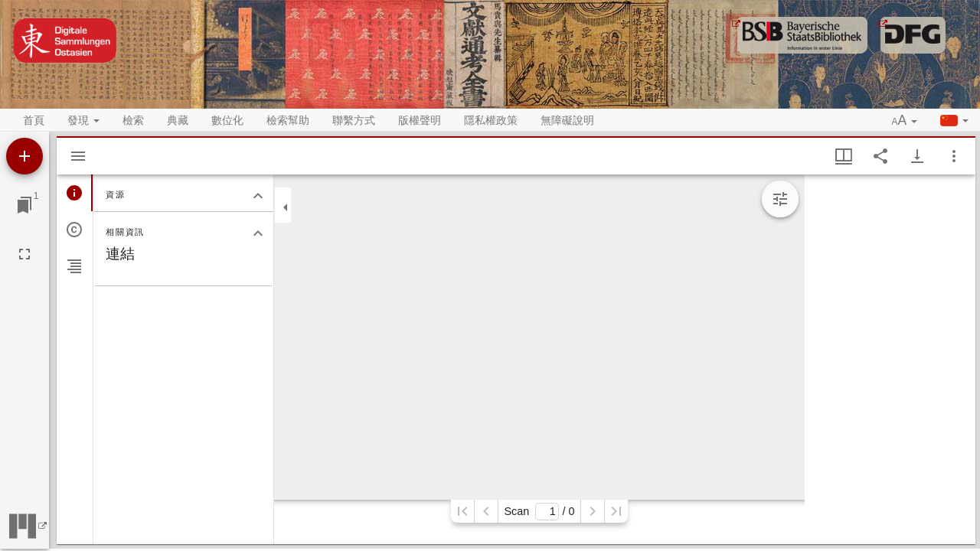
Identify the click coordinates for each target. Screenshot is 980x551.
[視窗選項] (954, 156)
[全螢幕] (24, 254)
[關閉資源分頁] (258, 196)
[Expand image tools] (780, 199)
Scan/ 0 (539, 512)
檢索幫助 (288, 120)
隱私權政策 (491, 120)
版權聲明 (420, 120)
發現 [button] (83, 120)
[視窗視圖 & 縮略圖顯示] (844, 156)
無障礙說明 (567, 120)
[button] (905, 121)
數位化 (227, 120)
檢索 (133, 120)
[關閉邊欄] (286, 207)
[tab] (75, 193)
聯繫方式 (354, 120)
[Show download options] (917, 156)
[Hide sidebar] (78, 156)
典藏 (178, 120)
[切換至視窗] (24, 205)
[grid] (890, 359)
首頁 (34, 120)
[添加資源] (24, 156)
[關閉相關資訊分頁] (258, 233)
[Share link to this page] (880, 156)
